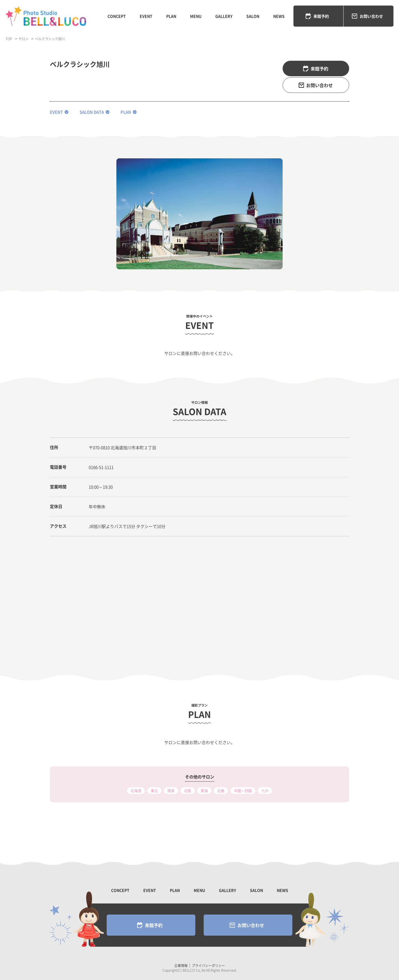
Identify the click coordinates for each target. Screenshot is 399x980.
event (56, 112)
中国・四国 (243, 790)
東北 (154, 790)
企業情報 (181, 966)
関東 (171, 790)
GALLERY (224, 16)
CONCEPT (117, 16)
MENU (196, 16)
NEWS (279, 16)
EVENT (146, 16)
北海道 (136, 790)
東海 (204, 790)
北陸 (188, 790)
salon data (92, 112)
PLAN (171, 16)
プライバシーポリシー (208, 966)
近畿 (221, 790)
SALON (253, 16)
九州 (265, 790)
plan (126, 112)
